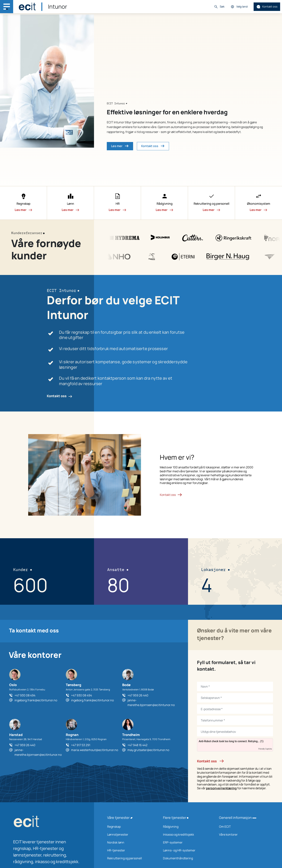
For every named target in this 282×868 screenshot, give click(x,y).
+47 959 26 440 (138, 695)
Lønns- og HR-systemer (186, 850)
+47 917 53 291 (81, 745)
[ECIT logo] (47, 822)
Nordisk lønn (130, 842)
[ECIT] (27, 7)
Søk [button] (219, 7)
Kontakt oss (267, 7)
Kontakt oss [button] (153, 146)
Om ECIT (242, 827)
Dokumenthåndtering (186, 858)
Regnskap (130, 827)
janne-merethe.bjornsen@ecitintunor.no (151, 703)
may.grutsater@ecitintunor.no (148, 750)
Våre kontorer (242, 834)
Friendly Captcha (265, 749)
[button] (23, 203)
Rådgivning (186, 827)
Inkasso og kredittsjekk (186, 834)
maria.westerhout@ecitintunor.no (95, 750)
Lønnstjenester (130, 834)
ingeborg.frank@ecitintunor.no (36, 700)
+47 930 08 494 (25, 695)
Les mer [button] (120, 146)
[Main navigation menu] (7, 7)
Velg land (239, 7)
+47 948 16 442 (137, 745)
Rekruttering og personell (130, 858)
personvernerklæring (221, 788)
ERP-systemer (186, 842)
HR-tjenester (130, 850)
